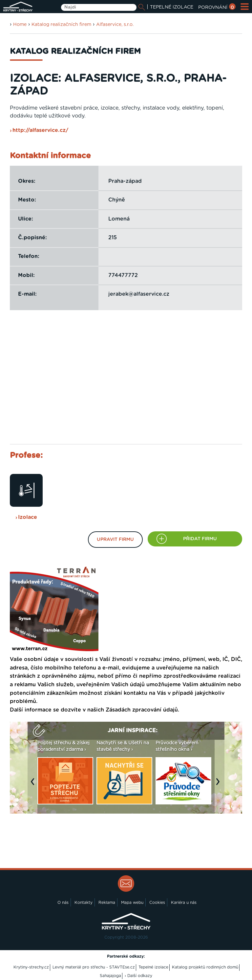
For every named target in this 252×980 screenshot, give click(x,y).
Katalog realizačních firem (61, 25)
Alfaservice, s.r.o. (115, 25)
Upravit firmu (115, 540)
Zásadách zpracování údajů (142, 710)
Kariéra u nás (184, 903)
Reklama (107, 903)
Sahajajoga (110, 976)
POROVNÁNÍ (217, 8)
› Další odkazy (138, 976)
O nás (63, 903)
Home (20, 25)
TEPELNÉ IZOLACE (172, 7)
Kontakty (84, 903)
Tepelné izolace (153, 967)
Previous (34, 785)
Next (220, 785)
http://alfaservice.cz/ (40, 130)
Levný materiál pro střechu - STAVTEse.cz (94, 967)
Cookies (157, 903)
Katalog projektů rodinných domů (205, 967)
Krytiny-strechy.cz (31, 967)
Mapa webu (132, 903)
